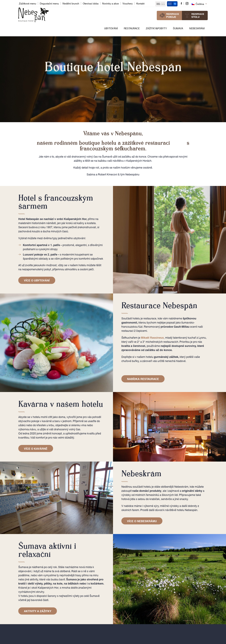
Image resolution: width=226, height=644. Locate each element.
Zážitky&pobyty (156, 28)
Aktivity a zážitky (38, 611)
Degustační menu (49, 3)
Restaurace (132, 28)
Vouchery (128, 3)
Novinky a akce (110, 3)
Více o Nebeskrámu (142, 521)
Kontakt (140, 3)
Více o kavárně (36, 448)
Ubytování (111, 28)
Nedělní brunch (71, 3)
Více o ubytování (37, 280)
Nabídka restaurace (143, 379)
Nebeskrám (197, 28)
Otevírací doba (91, 3)
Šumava (178, 28)
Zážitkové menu (28, 3)
